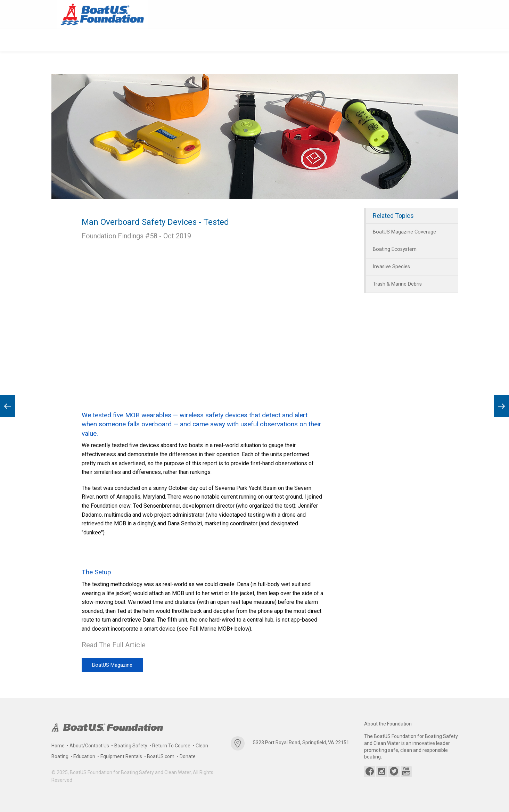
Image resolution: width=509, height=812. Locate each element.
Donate (188, 756)
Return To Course (171, 746)
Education (84, 756)
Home (58, 746)
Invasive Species (391, 266)
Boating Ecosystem (395, 249)
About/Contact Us (89, 746)
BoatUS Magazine (112, 665)
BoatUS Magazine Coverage (404, 232)
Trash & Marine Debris (397, 284)
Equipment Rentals (121, 756)
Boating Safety (131, 746)
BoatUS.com (161, 756)
